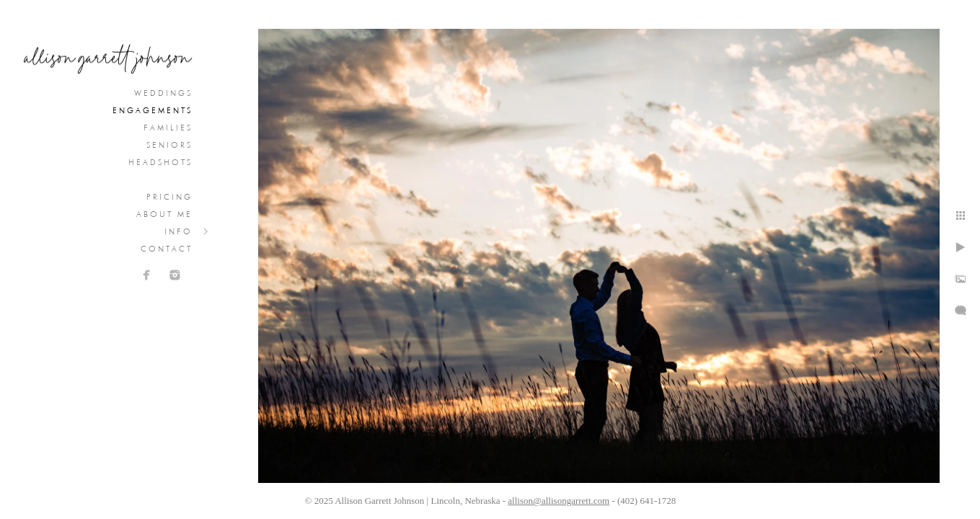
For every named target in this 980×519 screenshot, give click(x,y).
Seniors (169, 145)
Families (168, 128)
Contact (167, 249)
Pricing (169, 197)
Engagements (153, 110)
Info (178, 231)
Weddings (163, 93)
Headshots (160, 162)
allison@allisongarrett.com (559, 501)
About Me (164, 214)
